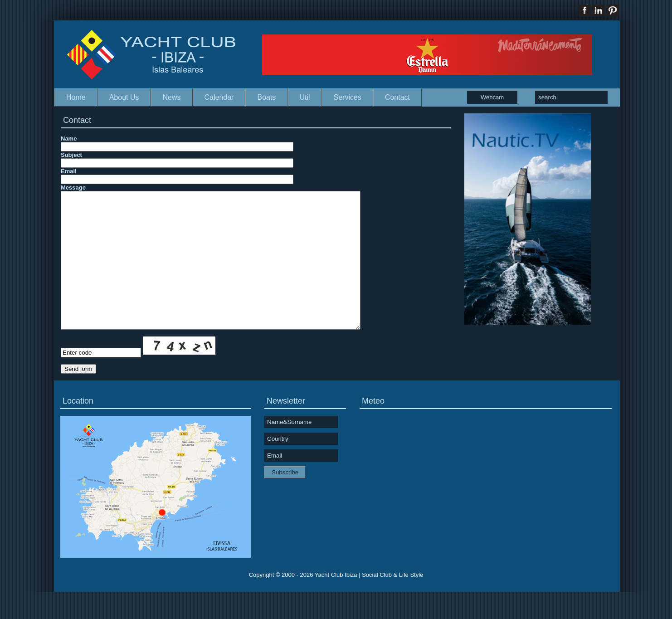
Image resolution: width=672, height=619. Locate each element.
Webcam (492, 97)
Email (69, 171)
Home (76, 97)
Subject (71, 155)
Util (304, 97)
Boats (266, 97)
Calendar (219, 97)
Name (69, 139)
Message (73, 188)
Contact (397, 97)
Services (347, 97)
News (172, 97)
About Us (124, 97)
